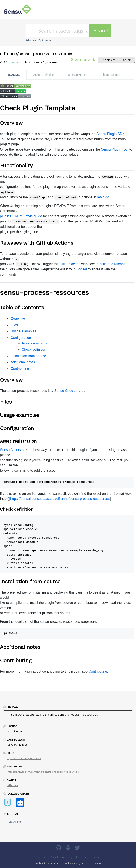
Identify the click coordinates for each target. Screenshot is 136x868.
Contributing (20, 369)
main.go (103, 197)
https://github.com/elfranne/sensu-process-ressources (43, 772)
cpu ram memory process (24, 758)
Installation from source (28, 356)
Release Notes (77, 75)
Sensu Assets (10, 450)
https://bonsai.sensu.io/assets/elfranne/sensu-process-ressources (60, 499)
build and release (112, 264)
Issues (97, 857)
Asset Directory (61, 857)
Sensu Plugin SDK (111, 134)
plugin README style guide (21, 216)
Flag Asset (14, 822)
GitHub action (70, 264)
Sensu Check (64, 391)
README (13, 75)
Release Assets (110, 75)
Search (102, 30)
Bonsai (82, 269)
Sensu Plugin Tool (115, 149)
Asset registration (35, 343)
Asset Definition (44, 75)
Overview (18, 319)
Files (14, 325)
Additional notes (23, 362)
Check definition (34, 349)
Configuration (21, 338)
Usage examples (23, 331)
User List (82, 857)
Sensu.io (41, 857)
